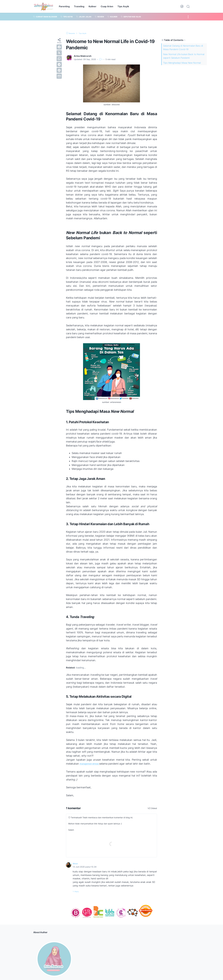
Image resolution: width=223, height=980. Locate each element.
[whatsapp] (59, 59)
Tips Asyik (123, 6)
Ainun (76, 863)
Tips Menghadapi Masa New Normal (182, 63)
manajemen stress (91, 764)
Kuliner (93, 6)
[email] (59, 76)
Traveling (79, 6)
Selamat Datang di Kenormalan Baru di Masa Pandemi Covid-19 (183, 48)
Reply (78, 891)
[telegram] (59, 64)
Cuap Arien (107, 6)
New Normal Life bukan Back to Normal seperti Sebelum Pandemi (184, 56)
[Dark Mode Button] (182, 6)
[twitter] (59, 53)
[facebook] (59, 47)
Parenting (64, 6)
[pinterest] (59, 70)
